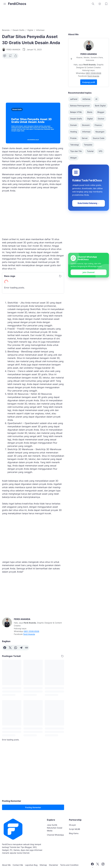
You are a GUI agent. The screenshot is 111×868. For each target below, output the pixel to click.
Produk (73, 138)
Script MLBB (74, 829)
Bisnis (90, 112)
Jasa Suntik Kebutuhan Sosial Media (55, 828)
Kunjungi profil (89, 82)
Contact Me (18, 865)
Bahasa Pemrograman (80, 106)
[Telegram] (21, 648)
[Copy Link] (27, 648)
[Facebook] (5, 648)
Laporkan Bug (31, 865)
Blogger (101, 112)
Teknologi (74, 145)
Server (85, 138)
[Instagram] (103, 864)
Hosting (74, 132)
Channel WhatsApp (55, 835)
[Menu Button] (5, 4)
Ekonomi (86, 125)
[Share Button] (16, 56)
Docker (101, 119)
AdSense (86, 99)
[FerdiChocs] (13, 839)
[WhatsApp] (16, 648)
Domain (74, 125)
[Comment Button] (5, 56)
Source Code (99, 138)
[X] (10, 648)
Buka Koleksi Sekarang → (89, 203)
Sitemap (43, 865)
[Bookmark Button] (106, 4)
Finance (98, 125)
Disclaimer (54, 865)
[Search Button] (93, 4)
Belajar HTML (76, 112)
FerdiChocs (17, 4)
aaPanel (74, 99)
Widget (73, 158)
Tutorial (90, 151)
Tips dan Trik (76, 151)
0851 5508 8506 (31, 631)
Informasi (86, 132)
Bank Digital (100, 106)
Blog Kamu (74, 833)
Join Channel (89, 272)
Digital (90, 119)
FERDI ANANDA (89, 54)
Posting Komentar (33, 807)
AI (96, 99)
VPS (100, 151)
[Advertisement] (52, 18)
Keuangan (100, 132)
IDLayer (72, 825)
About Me (6, 865)
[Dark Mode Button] (100, 4)
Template (88, 145)
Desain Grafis (76, 119)
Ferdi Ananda (29, 634)
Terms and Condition (69, 865)
